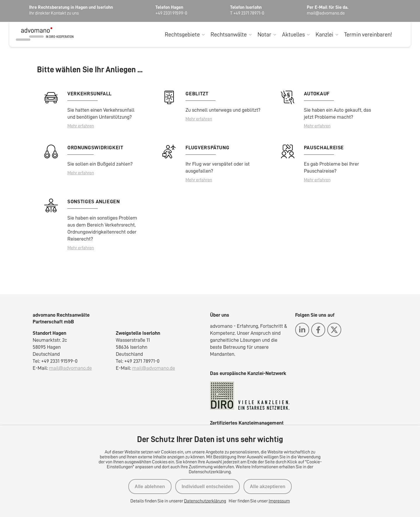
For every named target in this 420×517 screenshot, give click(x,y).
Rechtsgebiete (182, 34)
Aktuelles (293, 34)
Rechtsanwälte (229, 34)
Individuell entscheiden (208, 487)
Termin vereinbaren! (368, 34)
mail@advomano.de (70, 368)
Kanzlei (324, 34)
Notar (264, 34)
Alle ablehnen (150, 487)
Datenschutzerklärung (205, 501)
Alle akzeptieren (268, 487)
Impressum (279, 501)
